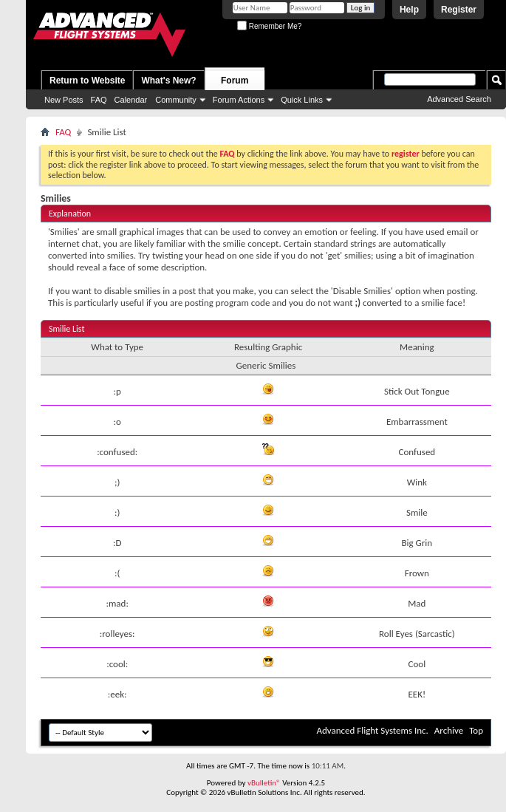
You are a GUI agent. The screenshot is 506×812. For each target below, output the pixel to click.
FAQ (99, 100)
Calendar (131, 100)
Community (176, 100)
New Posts (64, 100)
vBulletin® (264, 783)
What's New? (168, 81)
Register (459, 10)
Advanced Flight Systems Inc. (372, 730)
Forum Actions (239, 100)
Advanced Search (459, 99)
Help (409, 10)
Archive (449, 730)
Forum (235, 81)
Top (476, 730)
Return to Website (87, 81)
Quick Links (302, 100)
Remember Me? (269, 26)
